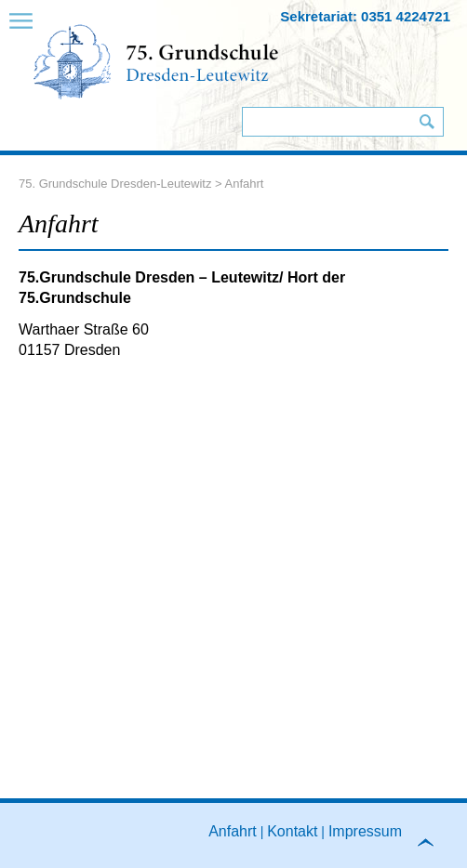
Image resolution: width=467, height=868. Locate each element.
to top (434, 848)
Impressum (365, 829)
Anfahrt (233, 829)
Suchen (427, 122)
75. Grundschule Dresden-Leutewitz (115, 184)
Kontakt (292, 829)
